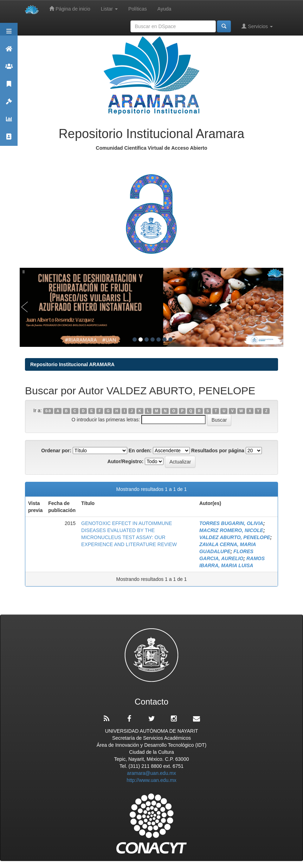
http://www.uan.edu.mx (151, 780)
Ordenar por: (56, 451)
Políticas (138, 9)
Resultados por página (218, 451)
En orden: (140, 451)
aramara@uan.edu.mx (151, 773)
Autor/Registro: (126, 461)
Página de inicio (70, 9)
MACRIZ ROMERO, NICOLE (231, 530)
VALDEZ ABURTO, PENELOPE (235, 537)
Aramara (9, 52)
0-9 (48, 411)
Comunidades (9, 69)
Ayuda (164, 9)
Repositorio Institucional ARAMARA (72, 364)
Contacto (9, 140)
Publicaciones (9, 87)
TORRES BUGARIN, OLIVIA (231, 523)
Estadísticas (9, 122)
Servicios (257, 26)
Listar (109, 9)
